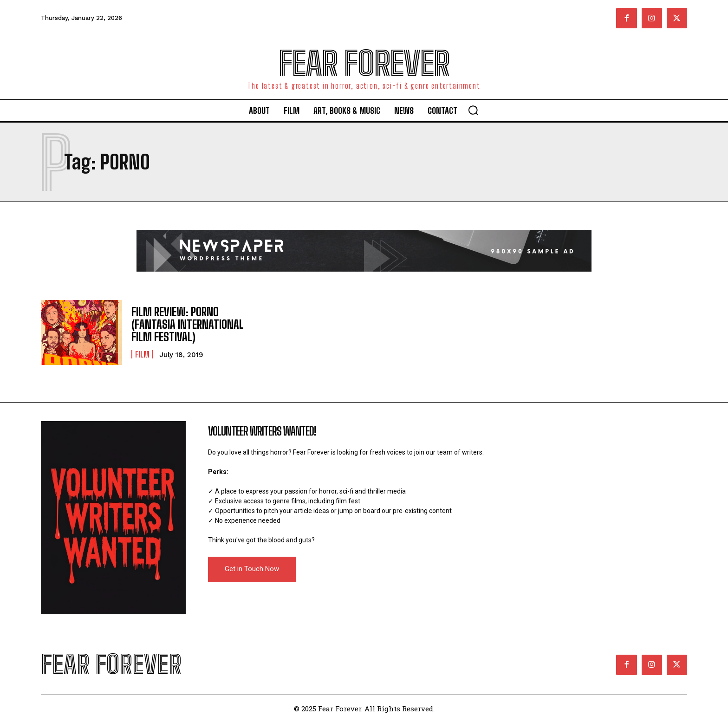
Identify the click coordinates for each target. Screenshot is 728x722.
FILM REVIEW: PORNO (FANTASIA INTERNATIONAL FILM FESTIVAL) (188, 325)
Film (142, 354)
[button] (473, 110)
